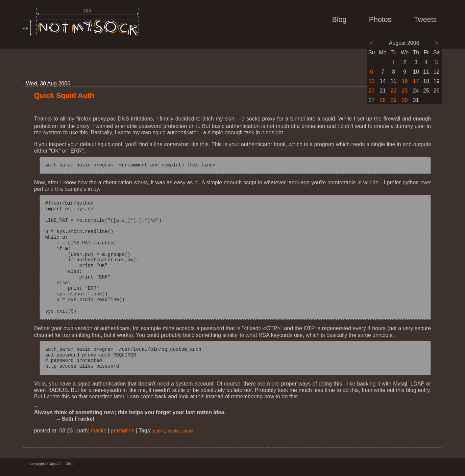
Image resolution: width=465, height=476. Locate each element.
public (159, 430)
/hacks (99, 430)
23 (405, 91)
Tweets (425, 20)
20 (372, 91)
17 (416, 81)
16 (405, 81)
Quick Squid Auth (64, 96)
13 (372, 81)
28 (383, 100)
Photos (380, 20)
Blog (339, 20)
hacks (174, 430)
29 (394, 100)
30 (405, 100)
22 (394, 91)
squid (188, 430)
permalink (123, 430)
